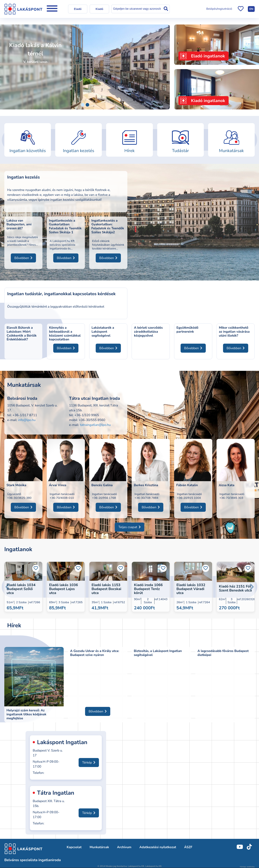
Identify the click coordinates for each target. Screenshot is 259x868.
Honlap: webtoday (247, 867)
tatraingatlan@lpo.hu (95, 425)
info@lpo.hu (27, 420)
